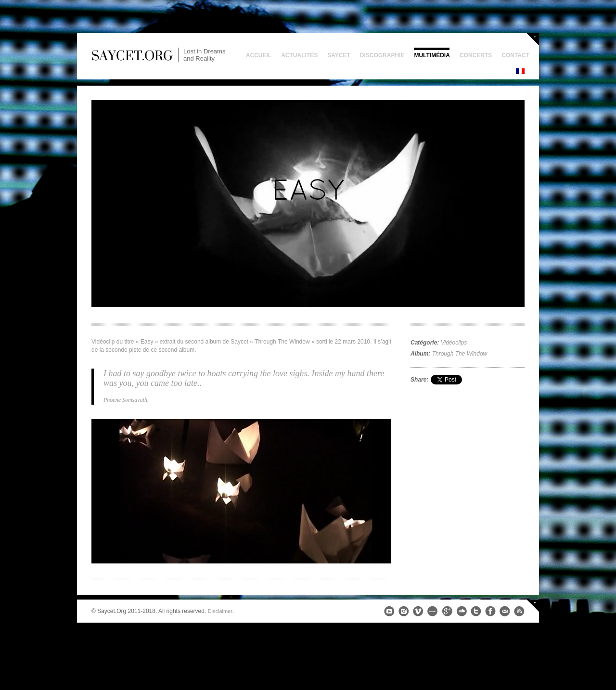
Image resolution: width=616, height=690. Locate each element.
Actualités (299, 55)
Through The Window (460, 354)
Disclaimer (220, 611)
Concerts (476, 55)
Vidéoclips (454, 343)
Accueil (259, 55)
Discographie (382, 55)
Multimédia (432, 55)
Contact (515, 55)
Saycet (339, 55)
